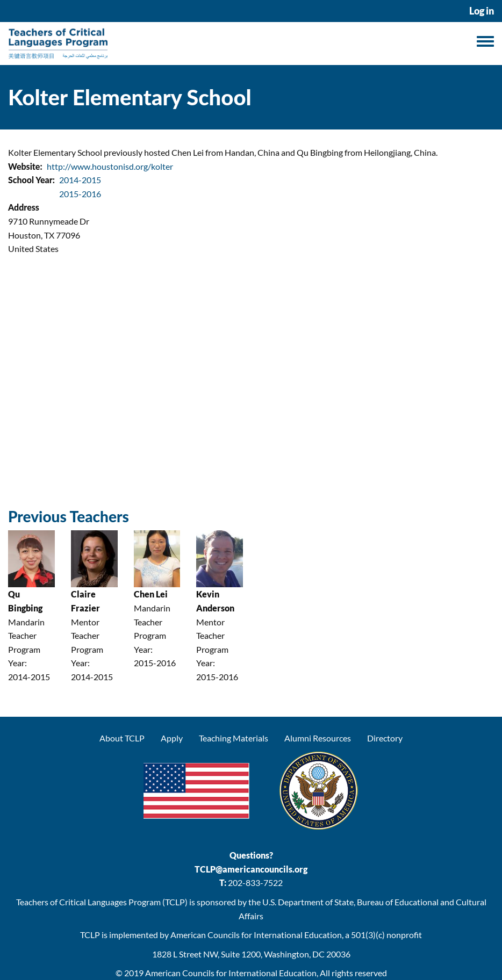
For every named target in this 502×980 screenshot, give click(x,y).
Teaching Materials (234, 738)
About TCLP (122, 738)
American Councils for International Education (231, 973)
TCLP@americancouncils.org (251, 869)
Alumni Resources (318, 738)
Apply (172, 738)
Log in (482, 11)
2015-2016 (80, 194)
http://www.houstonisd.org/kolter (110, 166)
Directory (385, 738)
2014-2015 (80, 180)
